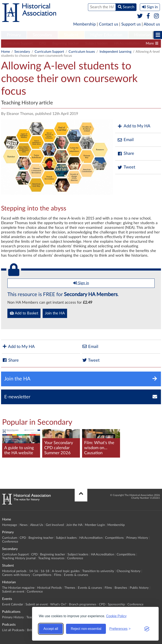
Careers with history (16, 575)
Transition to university (98, 571)
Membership (84, 24)
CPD (43, 43)
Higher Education (106, 35)
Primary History (137, 538)
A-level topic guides (66, 571)
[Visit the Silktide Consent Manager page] (147, 629)
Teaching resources (51, 558)
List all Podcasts (13, 630)
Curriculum (10, 538)
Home (5, 52)
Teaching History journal (19, 558)
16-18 (45, 571)
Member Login (95, 525)
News (24, 525)
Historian (143, 35)
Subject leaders (97, 43)
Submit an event (13, 592)
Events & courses (76, 575)
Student (71, 35)
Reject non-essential (86, 629)
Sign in (81, 283)
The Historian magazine (18, 588)
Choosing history (129, 571)
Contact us (109, 24)
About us (152, 24)
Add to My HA (134, 126)
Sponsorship (116, 604)
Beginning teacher (66, 43)
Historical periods (14, 571)
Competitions (114, 538)
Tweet (126, 167)
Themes (70, 588)
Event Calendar (13, 604)
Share (126, 154)
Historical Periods (49, 588)
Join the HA (55, 313)
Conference (10, 542)
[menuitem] (14, 35)
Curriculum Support (18, 43)
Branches (121, 588)
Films (58, 575)
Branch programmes (83, 604)
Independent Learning (115, 52)
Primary (14, 35)
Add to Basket (24, 313)
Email (126, 140)
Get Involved (55, 525)
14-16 (34, 571)
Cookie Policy (116, 616)
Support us (131, 24)
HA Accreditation (127, 43)
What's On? (58, 604)
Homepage (10, 525)
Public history (139, 588)
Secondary (42, 35)
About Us (37, 525)
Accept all (51, 629)
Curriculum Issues (82, 52)
